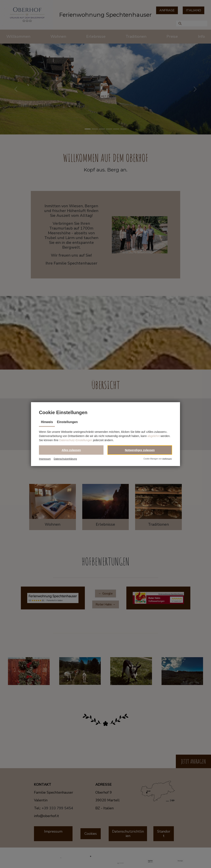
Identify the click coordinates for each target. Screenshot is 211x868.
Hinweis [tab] (47, 422)
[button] (71, 450)
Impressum (45, 459)
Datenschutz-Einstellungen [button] (76, 440)
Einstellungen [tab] (67, 422)
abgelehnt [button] (154, 436)
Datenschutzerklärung (65, 459)
